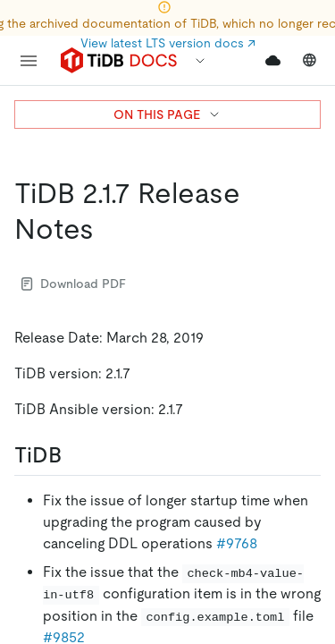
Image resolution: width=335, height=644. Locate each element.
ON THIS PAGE (167, 114)
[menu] (29, 61)
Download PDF (74, 284)
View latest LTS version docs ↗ (168, 43)
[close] (300, 505)
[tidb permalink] (76, 455)
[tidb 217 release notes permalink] (108, 229)
